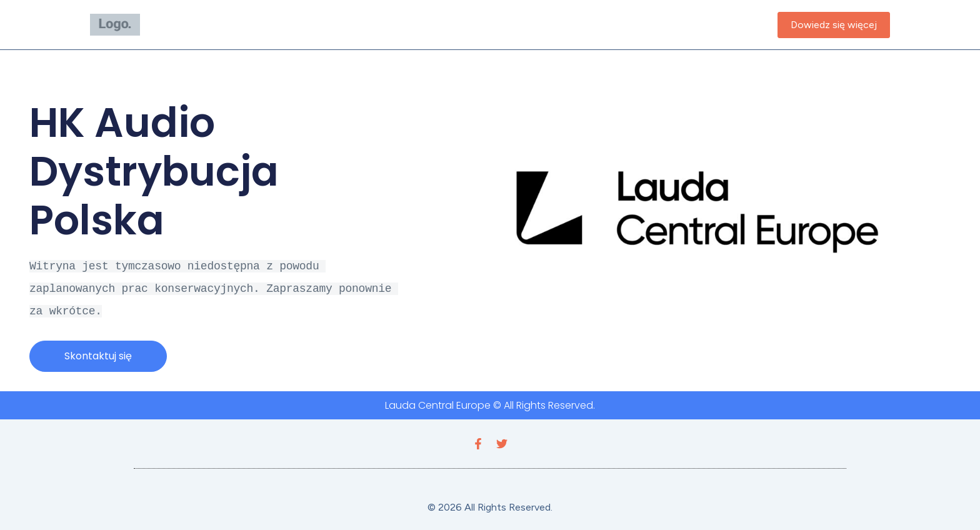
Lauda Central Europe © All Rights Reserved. (490, 402)
